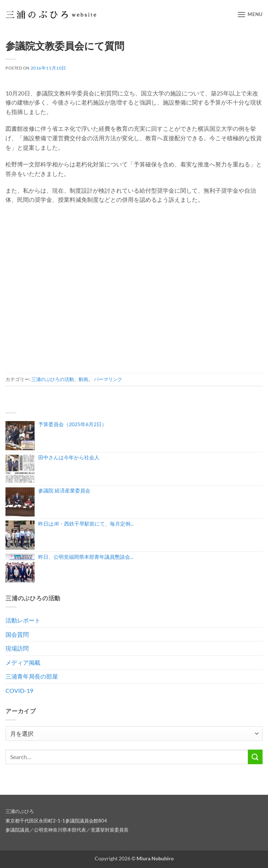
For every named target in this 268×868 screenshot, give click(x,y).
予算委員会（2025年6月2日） (72, 424)
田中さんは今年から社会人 (69, 457)
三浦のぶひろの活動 (53, 379)
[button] (250, 14)
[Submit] (255, 757)
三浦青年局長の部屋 (32, 676)
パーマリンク (108, 379)
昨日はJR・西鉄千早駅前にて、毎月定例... (86, 524)
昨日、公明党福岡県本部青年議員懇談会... (86, 557)
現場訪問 (17, 648)
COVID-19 (19, 690)
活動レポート (23, 620)
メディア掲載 (23, 662)
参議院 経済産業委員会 (64, 490)
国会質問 (17, 634)
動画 (83, 379)
